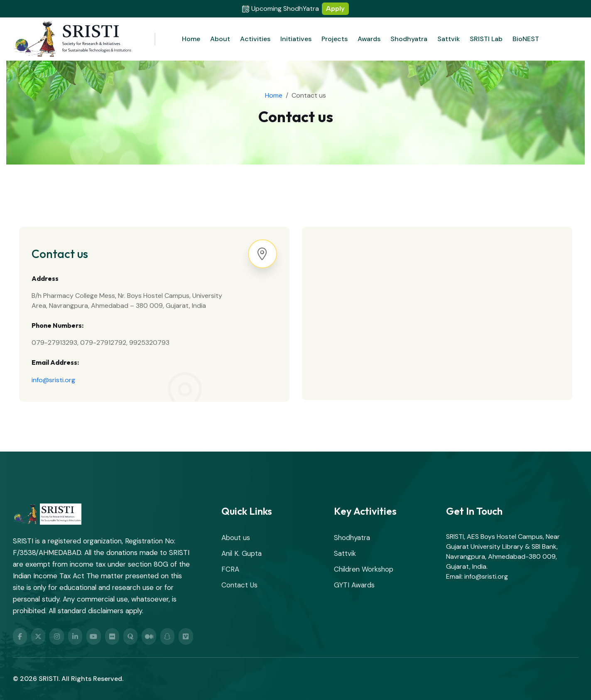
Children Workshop (364, 569)
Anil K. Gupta (242, 553)
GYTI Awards (354, 585)
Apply (335, 9)
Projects (335, 39)
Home (191, 39)
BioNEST (526, 39)
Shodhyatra (409, 39)
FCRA (230, 569)
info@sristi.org (53, 380)
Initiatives (296, 39)
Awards (369, 39)
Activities (255, 39)
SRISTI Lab (486, 39)
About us (236, 538)
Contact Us (239, 585)
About (220, 39)
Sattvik (449, 39)
